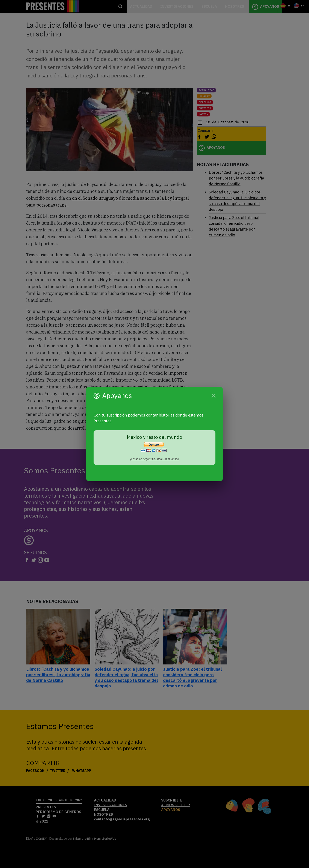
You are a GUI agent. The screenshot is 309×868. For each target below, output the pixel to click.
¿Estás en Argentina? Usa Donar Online (154, 459)
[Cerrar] (214, 396)
